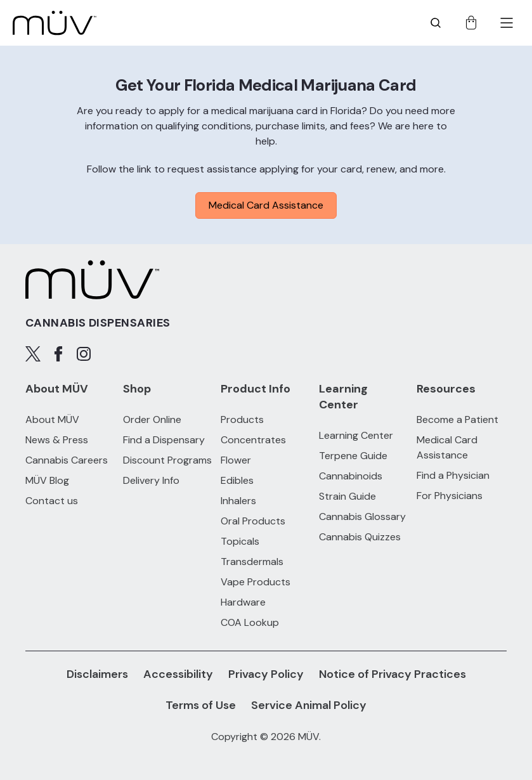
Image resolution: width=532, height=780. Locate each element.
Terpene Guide (353, 456)
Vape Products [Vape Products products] (256, 582)
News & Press (57, 440)
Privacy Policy (266, 674)
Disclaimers (97, 674)
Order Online (152, 419)
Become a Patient (457, 419)
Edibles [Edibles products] (237, 480)
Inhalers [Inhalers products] (238, 501)
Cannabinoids (351, 476)
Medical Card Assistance (266, 205)
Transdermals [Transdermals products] (252, 562)
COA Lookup (250, 622)
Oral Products (253, 521)
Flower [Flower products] (236, 460)
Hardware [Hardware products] (243, 602)
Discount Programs (167, 460)
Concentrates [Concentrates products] (253, 440)
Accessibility (178, 674)
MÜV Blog (47, 480)
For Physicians (450, 496)
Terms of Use (201, 705)
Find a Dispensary (164, 440)
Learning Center (356, 435)
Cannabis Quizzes (360, 537)
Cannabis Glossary (362, 517)
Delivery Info (151, 480)
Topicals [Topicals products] (240, 541)
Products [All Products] (242, 419)
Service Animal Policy (309, 705)
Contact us (52, 501)
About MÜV (52, 419)
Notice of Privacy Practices (393, 674)
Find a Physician (453, 475)
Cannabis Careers (67, 460)
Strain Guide (347, 496)
